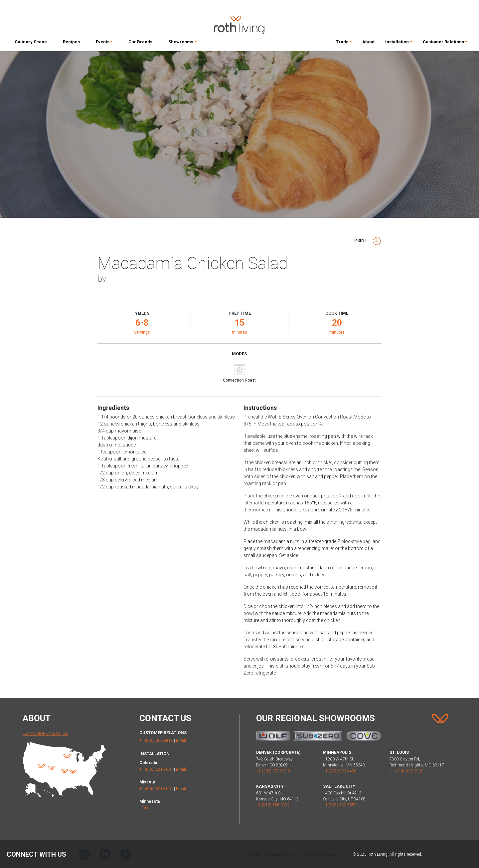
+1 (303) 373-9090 (273, 771)
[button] (104, 43)
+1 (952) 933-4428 (340, 771)
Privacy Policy (322, 854)
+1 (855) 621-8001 (156, 769)
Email (181, 740)
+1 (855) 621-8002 (156, 789)
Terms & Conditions (271, 854)
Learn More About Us (45, 733)
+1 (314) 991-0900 (406, 771)
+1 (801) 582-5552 (340, 805)
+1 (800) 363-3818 (156, 740)
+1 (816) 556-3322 (273, 805)
